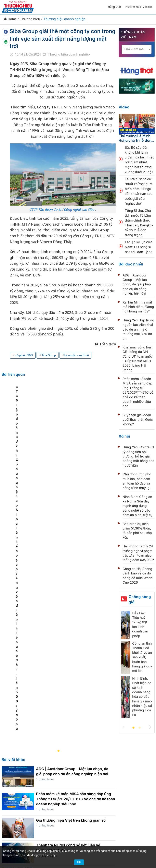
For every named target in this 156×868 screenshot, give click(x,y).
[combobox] (137, 49)
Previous (123, 727)
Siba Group (49, 355)
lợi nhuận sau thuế (77, 355)
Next (150, 727)
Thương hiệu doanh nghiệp (64, 19)
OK (79, 862)
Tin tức (17, 766)
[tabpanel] (61, 432)
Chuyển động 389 (79, 766)
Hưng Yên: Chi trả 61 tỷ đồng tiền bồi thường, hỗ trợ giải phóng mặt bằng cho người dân (139, 456)
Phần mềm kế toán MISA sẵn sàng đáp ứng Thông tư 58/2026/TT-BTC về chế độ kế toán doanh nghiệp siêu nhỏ (76, 532)
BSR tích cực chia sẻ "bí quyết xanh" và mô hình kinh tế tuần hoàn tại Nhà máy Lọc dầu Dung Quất (74, 684)
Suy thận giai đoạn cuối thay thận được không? (138, 420)
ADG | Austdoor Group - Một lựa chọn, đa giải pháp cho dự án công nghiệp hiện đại (137, 284)
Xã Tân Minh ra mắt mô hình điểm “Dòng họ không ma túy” (138, 307)
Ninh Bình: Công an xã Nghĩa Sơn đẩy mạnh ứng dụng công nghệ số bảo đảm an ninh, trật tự (138, 506)
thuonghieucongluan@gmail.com (73, 808)
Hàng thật (115, 7)
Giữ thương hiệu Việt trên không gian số (71, 553)
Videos (92, 773)
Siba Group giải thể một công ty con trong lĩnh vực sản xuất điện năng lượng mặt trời (63, 39)
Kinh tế (32, 766)
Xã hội (124, 436)
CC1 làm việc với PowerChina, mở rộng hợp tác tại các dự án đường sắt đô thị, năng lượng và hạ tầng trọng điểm (74, 711)
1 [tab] (133, 728)
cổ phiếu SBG (24, 355)
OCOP (140, 766)
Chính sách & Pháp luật (114, 766)
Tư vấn (64, 773)
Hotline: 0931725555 (139, 7)
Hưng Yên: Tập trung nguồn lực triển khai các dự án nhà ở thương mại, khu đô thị (139, 329)
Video (124, 107)
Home (10, 19)
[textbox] (137, 49)
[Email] (25, 801)
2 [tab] (140, 728)
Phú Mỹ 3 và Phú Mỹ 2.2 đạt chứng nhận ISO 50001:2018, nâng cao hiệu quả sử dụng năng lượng (75, 633)
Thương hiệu (30, 19)
